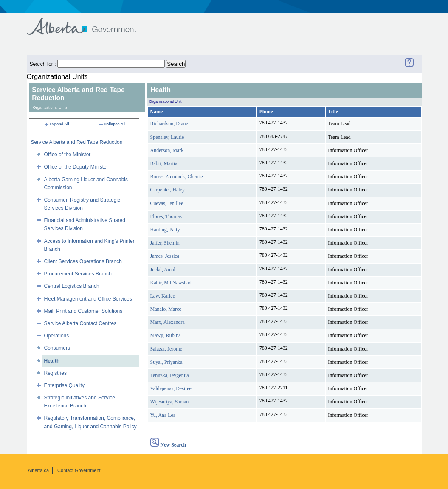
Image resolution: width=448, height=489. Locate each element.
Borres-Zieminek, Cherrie (177, 177)
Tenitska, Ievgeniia (170, 375)
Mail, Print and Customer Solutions (83, 311)
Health (52, 361)
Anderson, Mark (167, 150)
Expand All (56, 124)
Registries (55, 373)
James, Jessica (165, 256)
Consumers (57, 348)
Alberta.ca (39, 470)
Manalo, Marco (166, 309)
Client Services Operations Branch (83, 261)
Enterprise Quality (64, 385)
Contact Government (79, 470)
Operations (57, 336)
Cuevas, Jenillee (167, 203)
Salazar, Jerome (166, 349)
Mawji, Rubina (166, 335)
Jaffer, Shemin (165, 243)
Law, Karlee (163, 296)
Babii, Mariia (164, 163)
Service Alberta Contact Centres (80, 323)
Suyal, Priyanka (166, 362)
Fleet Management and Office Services (88, 299)
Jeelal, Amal (163, 270)
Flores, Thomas (166, 216)
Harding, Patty (165, 230)
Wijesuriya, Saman (170, 402)
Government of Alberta (89, 22)
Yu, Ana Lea (163, 415)
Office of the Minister (68, 155)
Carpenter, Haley (168, 190)
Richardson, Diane (169, 124)
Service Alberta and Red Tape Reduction (77, 142)
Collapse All (111, 124)
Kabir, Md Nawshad (171, 283)
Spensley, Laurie (167, 137)
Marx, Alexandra (168, 322)
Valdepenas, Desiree (171, 388)
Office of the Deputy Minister (76, 167)
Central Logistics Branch (72, 286)
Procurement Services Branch (78, 274)
